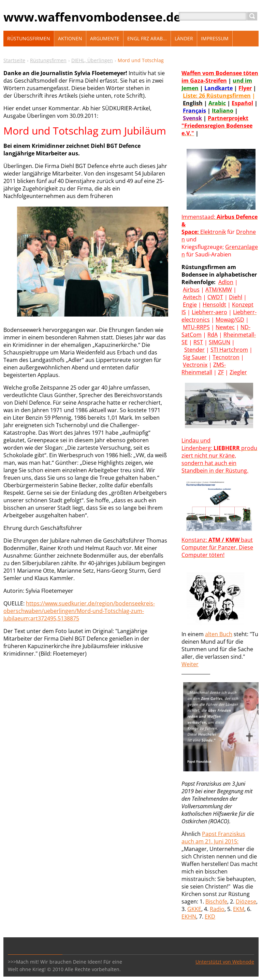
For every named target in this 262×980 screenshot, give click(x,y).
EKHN (189, 916)
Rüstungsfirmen (48, 60)
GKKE (194, 909)
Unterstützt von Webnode (225, 962)
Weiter (190, 664)
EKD (210, 916)
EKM (239, 909)
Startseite (14, 60)
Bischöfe (216, 901)
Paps (208, 834)
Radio (217, 909)
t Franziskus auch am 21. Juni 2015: (213, 838)
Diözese (246, 901)
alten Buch (219, 634)
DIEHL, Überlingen (92, 60)
